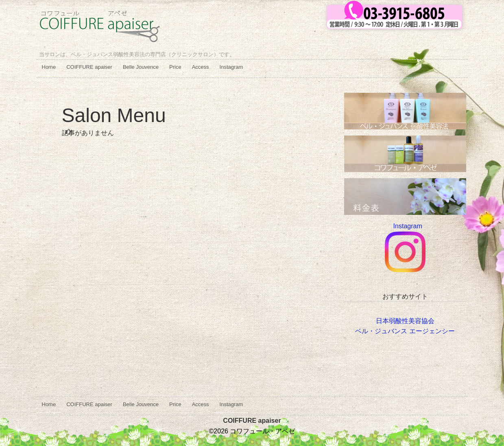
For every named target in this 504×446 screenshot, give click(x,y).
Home (49, 67)
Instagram (231, 67)
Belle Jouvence (141, 67)
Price (175, 67)
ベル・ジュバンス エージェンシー (405, 331)
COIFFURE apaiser (89, 67)
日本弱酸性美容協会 (405, 321)
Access (201, 67)
